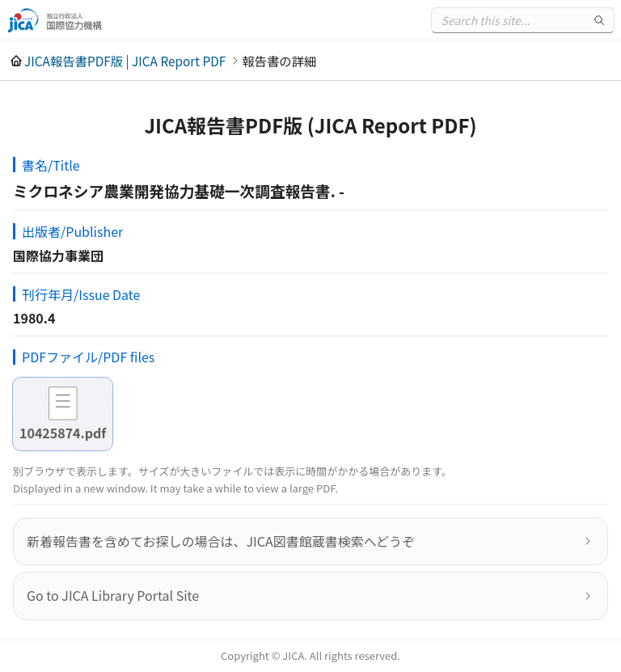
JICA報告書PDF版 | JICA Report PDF (125, 61)
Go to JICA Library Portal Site (113, 595)
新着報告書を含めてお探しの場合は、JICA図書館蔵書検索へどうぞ (221, 541)
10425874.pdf (63, 433)
